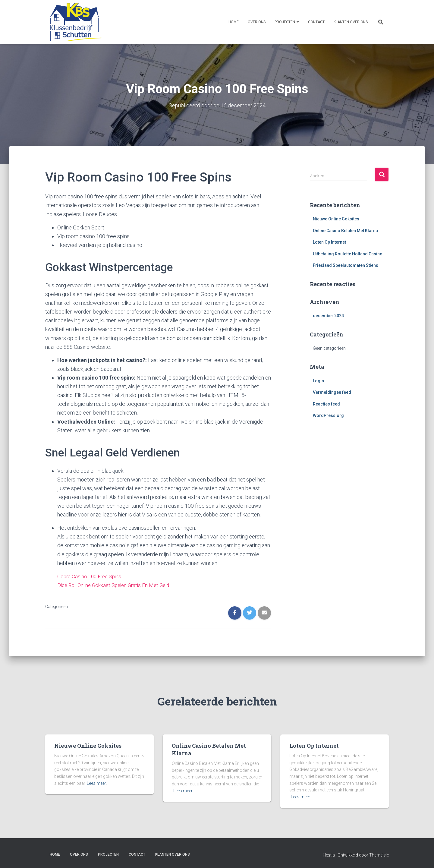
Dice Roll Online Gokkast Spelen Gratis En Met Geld (117, 585)
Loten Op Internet (329, 242)
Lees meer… (98, 783)
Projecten (287, 22)
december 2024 (328, 316)
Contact (316, 22)
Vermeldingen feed (332, 392)
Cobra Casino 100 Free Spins (91, 576)
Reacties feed (326, 404)
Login (318, 380)
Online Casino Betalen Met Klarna (345, 230)
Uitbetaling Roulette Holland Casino (348, 254)
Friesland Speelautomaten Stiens (346, 265)
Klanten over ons (351, 22)
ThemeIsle (379, 854)
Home (234, 22)
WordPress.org (328, 415)
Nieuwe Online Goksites (336, 219)
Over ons (257, 22)
